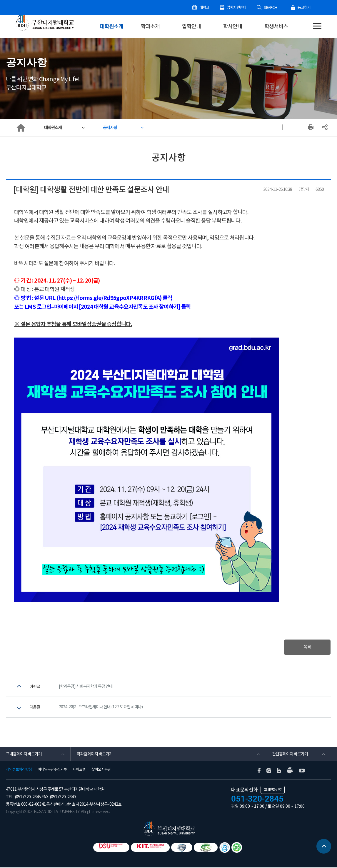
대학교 (205, 7)
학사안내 (233, 26)
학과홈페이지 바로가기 (95, 755)
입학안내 (191, 26)
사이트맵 (79, 770)
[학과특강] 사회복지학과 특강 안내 (86, 687)
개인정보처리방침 (19, 770)
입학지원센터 (237, 7)
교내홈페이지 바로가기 (24, 755)
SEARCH (271, 7)
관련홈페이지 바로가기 (290, 755)
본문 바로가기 (0, 0)
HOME (21, 128)
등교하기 (304, 7)
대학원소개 (111, 26)
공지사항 (111, 127)
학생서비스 (276, 26)
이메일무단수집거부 (52, 770)
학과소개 (150, 26)
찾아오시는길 (101, 770)
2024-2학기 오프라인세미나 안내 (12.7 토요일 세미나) (101, 707)
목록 (307, 647)
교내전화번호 (273, 790)
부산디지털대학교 (44, 23)
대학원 (28, 35)
